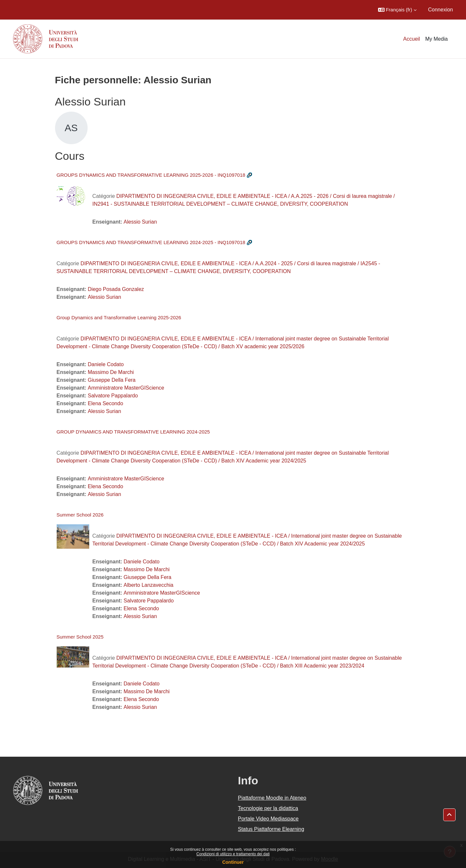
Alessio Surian (140, 222)
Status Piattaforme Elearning (271, 829)
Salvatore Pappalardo (113, 396)
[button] (397, 10)
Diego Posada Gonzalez (116, 289)
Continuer (233, 862)
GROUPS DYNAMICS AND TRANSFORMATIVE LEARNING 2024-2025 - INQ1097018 (151, 242)
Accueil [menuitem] (412, 39)
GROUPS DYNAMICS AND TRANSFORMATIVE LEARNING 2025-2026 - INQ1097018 (151, 175)
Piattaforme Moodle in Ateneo (272, 798)
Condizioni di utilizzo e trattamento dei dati (233, 854)
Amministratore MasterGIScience (126, 388)
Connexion (441, 10)
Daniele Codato (106, 364)
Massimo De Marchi (111, 372)
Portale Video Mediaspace (268, 819)
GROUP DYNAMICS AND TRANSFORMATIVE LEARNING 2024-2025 (133, 432)
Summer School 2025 (80, 637)
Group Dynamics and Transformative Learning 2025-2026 (119, 317)
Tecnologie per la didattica (268, 808)
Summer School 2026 (80, 515)
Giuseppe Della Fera (112, 380)
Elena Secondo (106, 403)
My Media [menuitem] (437, 39)
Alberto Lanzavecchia (149, 585)
